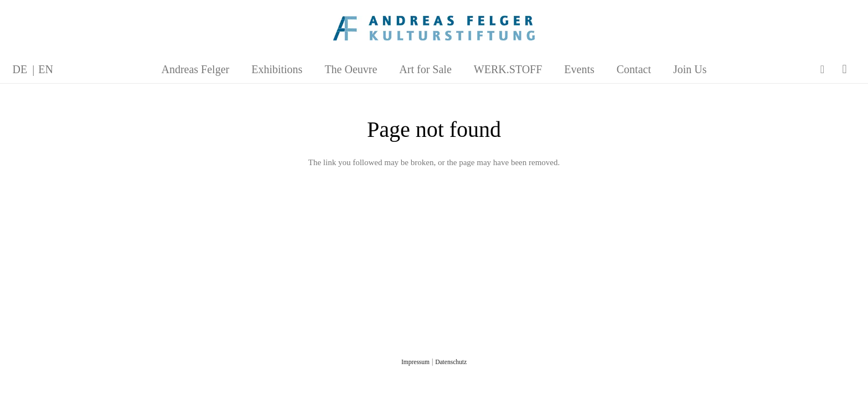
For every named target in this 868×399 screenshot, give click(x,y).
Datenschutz (451, 362)
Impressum (415, 362)
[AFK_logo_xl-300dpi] (434, 28)
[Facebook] (823, 69)
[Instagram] (845, 69)
